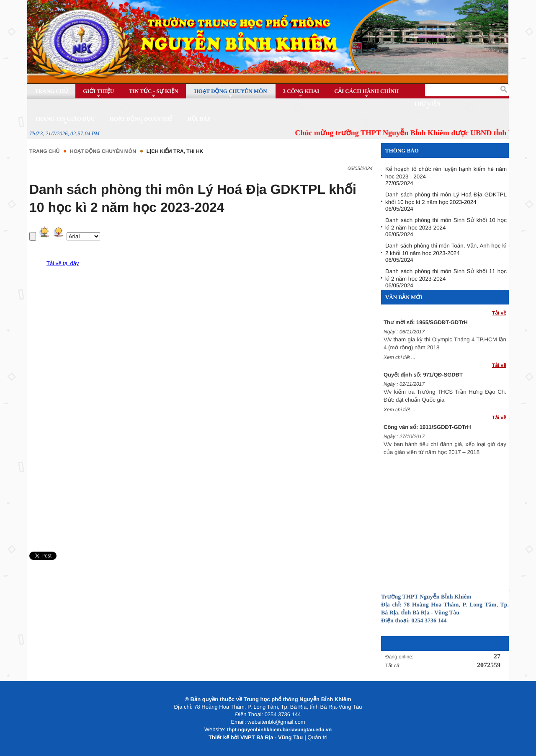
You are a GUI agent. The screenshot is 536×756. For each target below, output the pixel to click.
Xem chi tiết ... (399, 358)
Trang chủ (44, 151)
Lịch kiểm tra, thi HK (175, 151)
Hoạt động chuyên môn (103, 151)
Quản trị (317, 737)
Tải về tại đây (63, 263)
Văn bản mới (404, 297)
